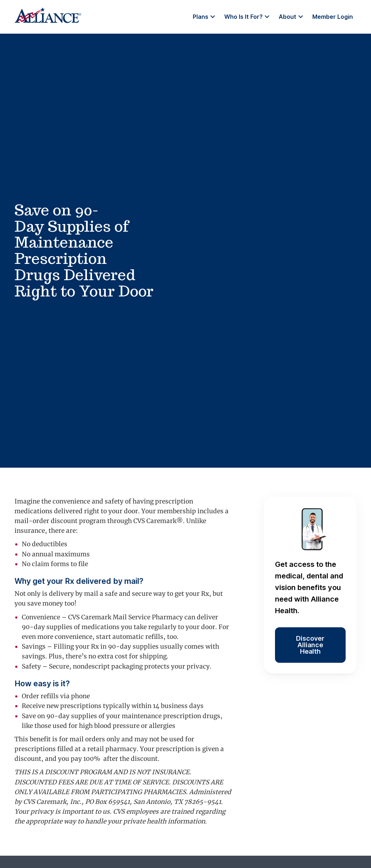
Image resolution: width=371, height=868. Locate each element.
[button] (213, 17)
